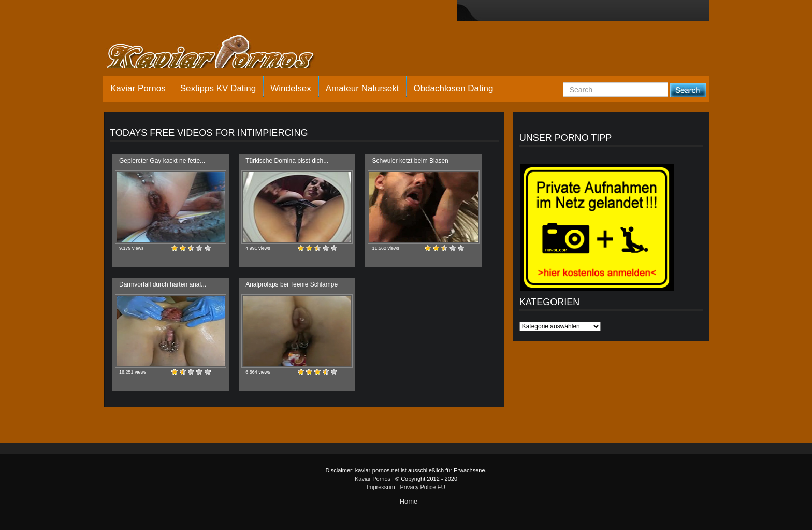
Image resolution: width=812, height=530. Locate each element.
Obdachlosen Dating (453, 88)
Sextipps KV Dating (218, 88)
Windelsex (291, 88)
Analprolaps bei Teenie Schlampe (292, 284)
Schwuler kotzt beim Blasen (410, 161)
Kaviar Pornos (138, 88)
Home (409, 501)
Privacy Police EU (422, 487)
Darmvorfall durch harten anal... (163, 284)
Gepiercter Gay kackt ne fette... (162, 161)
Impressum (381, 487)
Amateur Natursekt (363, 88)
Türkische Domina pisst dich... (287, 161)
